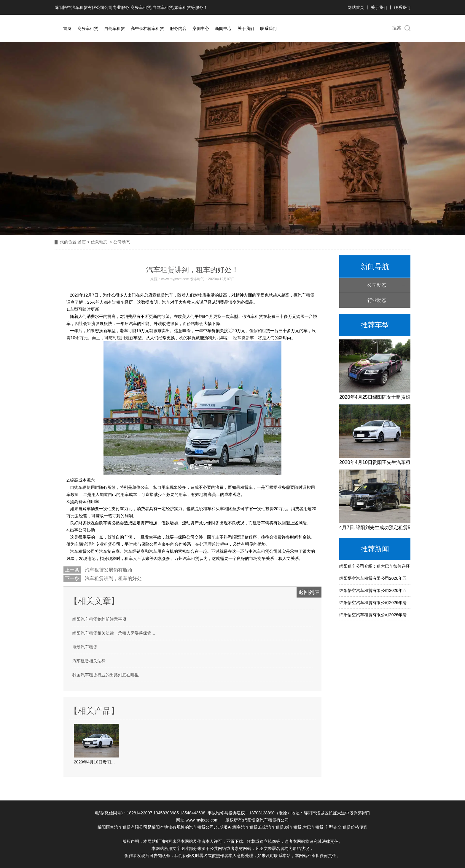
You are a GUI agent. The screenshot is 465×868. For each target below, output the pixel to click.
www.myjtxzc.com (175, 279)
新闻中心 (223, 28)
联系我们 (402, 7)
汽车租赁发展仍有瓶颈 (108, 570)
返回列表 (309, 592)
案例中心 (201, 28)
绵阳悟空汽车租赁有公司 (266, 820)
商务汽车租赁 (245, 827)
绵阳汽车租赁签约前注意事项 (99, 619)
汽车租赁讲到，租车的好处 (113, 578)
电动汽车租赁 (85, 647)
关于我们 (379, 7)
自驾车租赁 (163, 7)
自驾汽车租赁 (271, 827)
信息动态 (99, 242)
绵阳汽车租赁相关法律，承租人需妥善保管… (114, 633)
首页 (67, 28)
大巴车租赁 (313, 827)
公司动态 (377, 285)
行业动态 (377, 300)
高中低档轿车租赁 (147, 28)
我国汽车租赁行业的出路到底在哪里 (106, 675)
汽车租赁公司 (201, 827)
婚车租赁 (183, 7)
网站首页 (356, 7)
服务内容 (178, 28)
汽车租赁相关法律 (89, 661)
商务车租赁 (141, 7)
